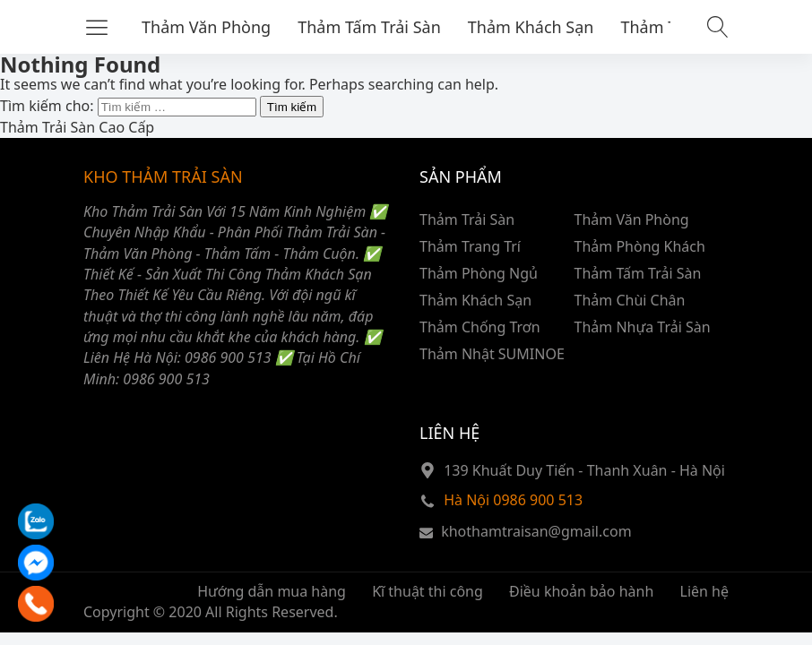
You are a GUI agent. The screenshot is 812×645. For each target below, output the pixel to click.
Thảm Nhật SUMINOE (492, 354)
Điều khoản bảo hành (581, 591)
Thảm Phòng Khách (640, 246)
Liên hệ (705, 591)
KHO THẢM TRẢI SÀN (163, 176)
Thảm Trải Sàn (467, 219)
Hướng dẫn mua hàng (272, 591)
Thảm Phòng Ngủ (479, 273)
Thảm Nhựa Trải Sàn (643, 327)
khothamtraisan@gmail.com (536, 531)
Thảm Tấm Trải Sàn (369, 27)
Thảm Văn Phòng (206, 27)
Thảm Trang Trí (470, 246)
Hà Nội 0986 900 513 (513, 500)
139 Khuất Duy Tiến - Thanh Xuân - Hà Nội (584, 470)
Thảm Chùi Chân (630, 300)
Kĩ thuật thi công (428, 591)
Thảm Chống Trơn (480, 327)
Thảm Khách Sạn (531, 27)
